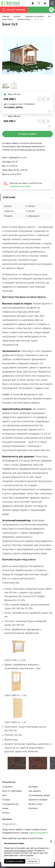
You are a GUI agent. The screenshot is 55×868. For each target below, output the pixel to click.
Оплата (6, 813)
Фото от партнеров (12, 791)
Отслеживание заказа (39, 795)
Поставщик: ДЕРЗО (13, 107)
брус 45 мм (14, 94)
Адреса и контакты (38, 833)
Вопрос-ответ (36, 804)
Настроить (33, 861)
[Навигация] (52, 3)
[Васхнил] (11, 3)
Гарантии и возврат (38, 800)
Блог (5, 795)
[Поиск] (51, 10)
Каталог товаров (14, 10)
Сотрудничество (10, 804)
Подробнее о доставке (20, 186)
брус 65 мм (14, 116)
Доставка (33, 787)
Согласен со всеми (15, 861)
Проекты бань (24, 19)
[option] (27, 56)
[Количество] (43, 99)
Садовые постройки (34, 16)
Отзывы (6, 800)
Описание (9, 197)
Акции (5, 808)
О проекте (7, 787)
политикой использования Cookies (19, 851)
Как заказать (35, 791)
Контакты (33, 808)
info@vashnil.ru (9, 824)
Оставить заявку (27, 134)
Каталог (17, 16)
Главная (6, 16)
